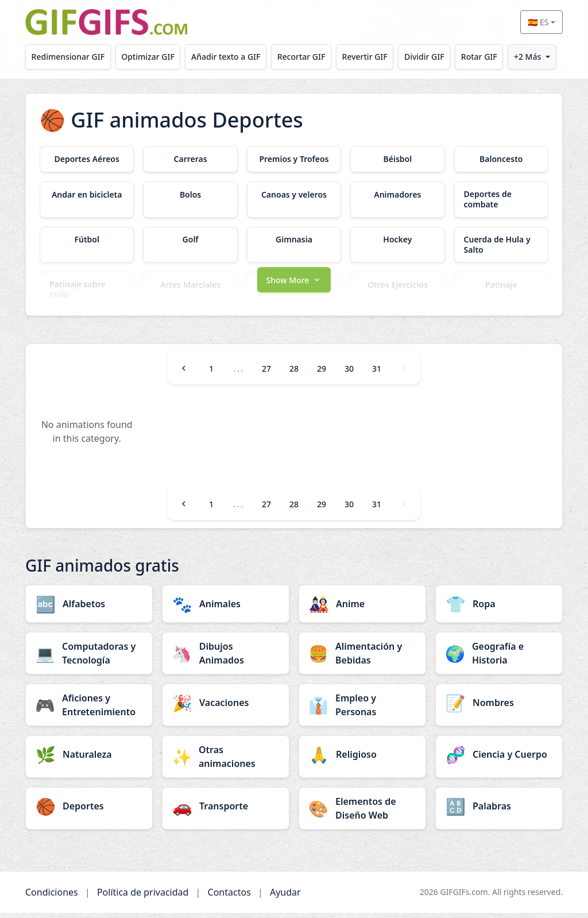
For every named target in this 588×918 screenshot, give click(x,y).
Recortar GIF (301, 57)
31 (377, 374)
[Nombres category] (499, 708)
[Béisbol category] (397, 159)
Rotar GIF (479, 57)
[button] (294, 284)
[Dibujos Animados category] (226, 658)
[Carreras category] (190, 159)
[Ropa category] (499, 609)
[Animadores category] (397, 195)
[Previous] (184, 373)
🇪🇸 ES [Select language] (538, 22)
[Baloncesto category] (501, 159)
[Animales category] (226, 609)
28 (294, 374)
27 (266, 374)
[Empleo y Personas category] (362, 710)
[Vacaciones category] (226, 708)
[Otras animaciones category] (226, 762)
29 (322, 374)
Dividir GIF (424, 57)
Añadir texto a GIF (226, 57)
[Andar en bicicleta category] (87, 195)
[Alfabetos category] (89, 609)
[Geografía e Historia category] (499, 658)
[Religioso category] (362, 759)
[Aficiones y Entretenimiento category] (89, 710)
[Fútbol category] (87, 240)
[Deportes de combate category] (501, 199)
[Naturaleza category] (89, 759)
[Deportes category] (89, 811)
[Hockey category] (397, 240)
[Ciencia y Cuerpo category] (499, 759)
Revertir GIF (365, 57)
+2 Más (527, 57)
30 (349, 374)
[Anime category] (362, 609)
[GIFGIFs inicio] (106, 22)
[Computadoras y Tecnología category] (89, 658)
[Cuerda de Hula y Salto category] (501, 245)
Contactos (229, 897)
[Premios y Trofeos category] (294, 159)
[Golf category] (190, 240)
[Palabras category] (499, 811)
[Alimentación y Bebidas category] (362, 658)
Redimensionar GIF (68, 57)
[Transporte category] (226, 811)
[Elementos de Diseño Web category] (362, 813)
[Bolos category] (190, 195)
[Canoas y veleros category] (294, 195)
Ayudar (285, 897)
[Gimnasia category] (294, 240)
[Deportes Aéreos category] (87, 159)
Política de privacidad (143, 897)
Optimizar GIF (148, 57)
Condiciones (52, 897)
